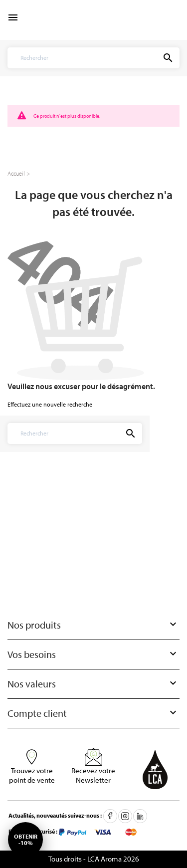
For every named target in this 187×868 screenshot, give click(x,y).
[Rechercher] (75, 58)
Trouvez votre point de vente (32, 775)
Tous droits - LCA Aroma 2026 (94, 859)
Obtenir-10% (26, 840)
